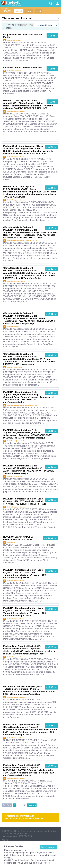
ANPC (5, 840)
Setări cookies (43, 863)
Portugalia (5, 9)
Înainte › (32, 805)
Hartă (38, 11)
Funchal (6, 11)
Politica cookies (38, 860)
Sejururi (18, 11)
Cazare (29, 11)
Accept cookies (48, 847)
